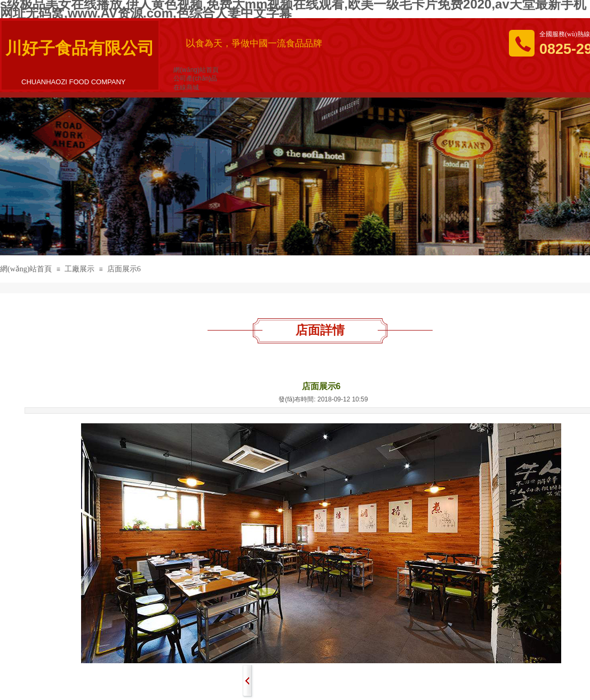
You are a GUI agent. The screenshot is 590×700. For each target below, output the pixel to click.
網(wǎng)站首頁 (26, 269)
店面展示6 (124, 269)
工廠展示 (79, 269)
